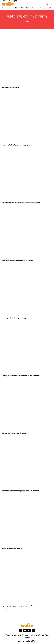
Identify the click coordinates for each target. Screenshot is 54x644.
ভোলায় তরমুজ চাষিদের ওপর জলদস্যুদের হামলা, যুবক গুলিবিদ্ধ (16, 318)
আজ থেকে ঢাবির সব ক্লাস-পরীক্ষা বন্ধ (10, 88)
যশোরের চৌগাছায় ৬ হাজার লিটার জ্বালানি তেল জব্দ (14, 433)
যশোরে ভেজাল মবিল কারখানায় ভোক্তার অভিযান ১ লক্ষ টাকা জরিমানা (18, 606)
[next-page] (5, 610)
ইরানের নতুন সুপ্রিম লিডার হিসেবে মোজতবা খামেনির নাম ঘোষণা (17, 145)
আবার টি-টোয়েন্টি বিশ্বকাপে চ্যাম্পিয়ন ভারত (12, 549)
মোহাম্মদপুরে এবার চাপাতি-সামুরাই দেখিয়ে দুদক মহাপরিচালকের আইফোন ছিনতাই (21, 203)
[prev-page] (3, 610)
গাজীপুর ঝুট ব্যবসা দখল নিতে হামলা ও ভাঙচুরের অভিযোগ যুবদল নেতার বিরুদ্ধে (20, 376)
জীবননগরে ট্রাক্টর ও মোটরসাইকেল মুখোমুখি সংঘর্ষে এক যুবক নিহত (17, 260)
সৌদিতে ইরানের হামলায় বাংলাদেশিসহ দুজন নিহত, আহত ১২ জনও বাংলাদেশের (20, 491)
